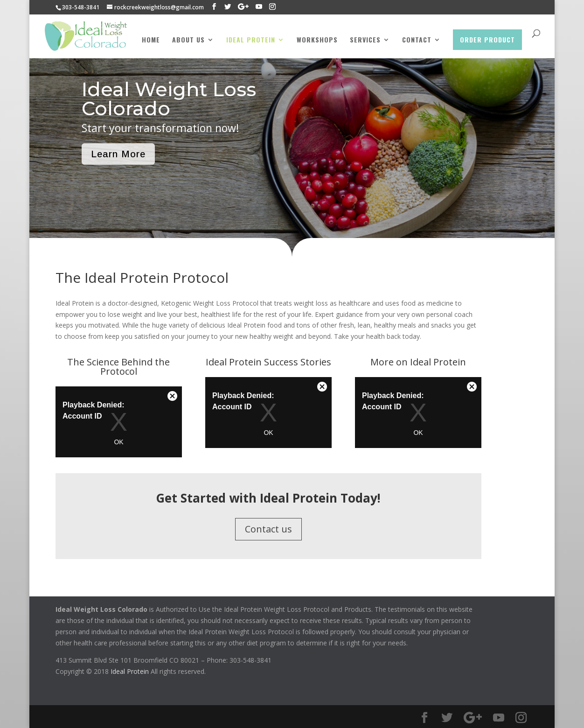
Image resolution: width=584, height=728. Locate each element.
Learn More (118, 154)
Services (365, 40)
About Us (188, 40)
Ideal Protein (251, 40)
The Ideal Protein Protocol (142, 277)
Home (151, 40)
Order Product (487, 39)
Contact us (268, 529)
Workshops (317, 40)
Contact (417, 40)
